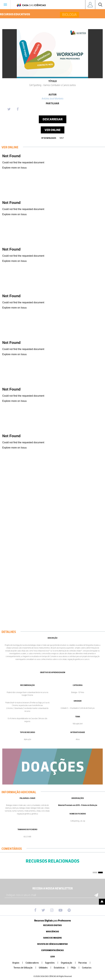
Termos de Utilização (26, 968)
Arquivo (19, 963)
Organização (69, 963)
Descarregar (53, 119)
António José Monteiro (52, 99)
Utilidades (46, 968)
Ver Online (53, 130)
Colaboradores (35, 963)
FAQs (76, 968)
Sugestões (53, 963)
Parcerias (86, 963)
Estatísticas (62, 968)
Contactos (87, 968)
